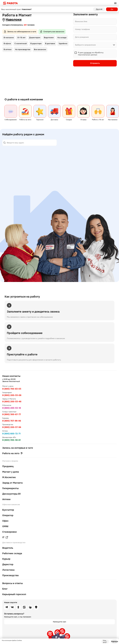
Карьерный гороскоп (14, 594)
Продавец (8, 466)
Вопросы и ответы (13, 583)
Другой (99, 9)
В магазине (9, 38)
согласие (87, 53)
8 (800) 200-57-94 (12, 427)
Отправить (95, 63)
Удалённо (63, 43)
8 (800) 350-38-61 (11, 440)
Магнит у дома (11, 472)
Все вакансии (40, 49)
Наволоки (14, 20)
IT (5, 537)
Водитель (8, 548)
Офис (5, 521)
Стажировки (9, 532)
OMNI (5, 526)
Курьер (6, 559)
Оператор (8, 515)
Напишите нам (59, 622)
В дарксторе (36, 43)
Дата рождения (82, 37)
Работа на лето (12, 453)
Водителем (49, 38)
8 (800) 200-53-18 (12, 408)
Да (112, 9)
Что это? (105, 641)
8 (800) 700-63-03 (12, 389)
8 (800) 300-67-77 (12, 414)
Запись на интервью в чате (18, 448)
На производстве (23, 49)
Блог (5, 589)
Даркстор (8, 564)
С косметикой (21, 43)
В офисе (7, 43)
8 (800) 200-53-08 (12, 395)
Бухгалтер (8, 510)
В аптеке (8, 49)
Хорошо (114, 641)
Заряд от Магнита (12, 483)
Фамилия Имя (81, 21)
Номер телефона (82, 29)
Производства (10, 575)
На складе (62, 38)
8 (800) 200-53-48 (12, 402)
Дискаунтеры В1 (11, 494)
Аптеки (6, 499)
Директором (35, 38)
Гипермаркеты (10, 488)
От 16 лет (21, 38)
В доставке (50, 43)
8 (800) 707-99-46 (12, 421)
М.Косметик (9, 477)
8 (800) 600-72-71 (11, 434)
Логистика (8, 570)
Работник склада (12, 553)
